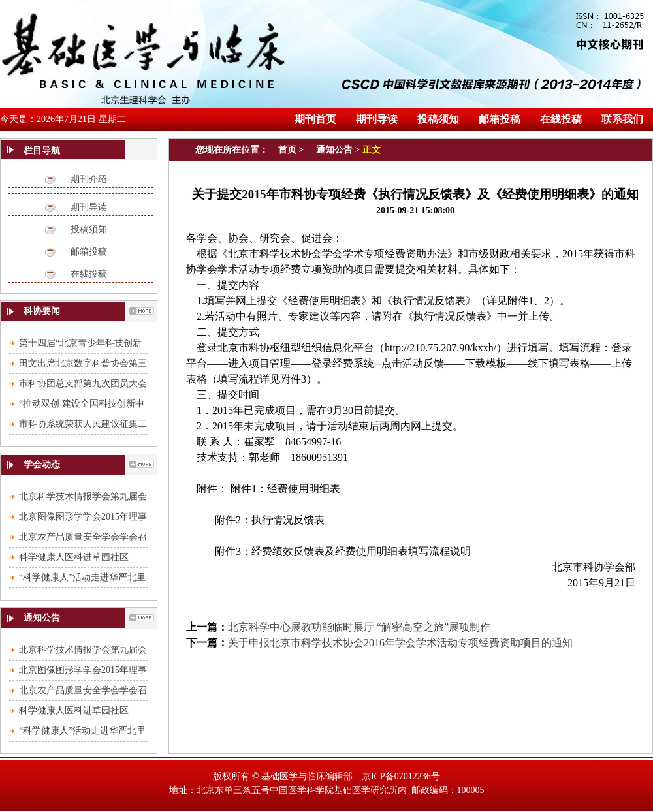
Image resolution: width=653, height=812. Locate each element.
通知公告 (334, 150)
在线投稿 (89, 274)
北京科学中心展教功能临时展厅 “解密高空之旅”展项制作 (359, 627)
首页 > (292, 150)
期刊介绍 (89, 179)
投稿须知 (89, 229)
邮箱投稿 (89, 252)
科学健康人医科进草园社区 (74, 557)
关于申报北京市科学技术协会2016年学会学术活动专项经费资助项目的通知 (400, 643)
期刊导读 (89, 207)
